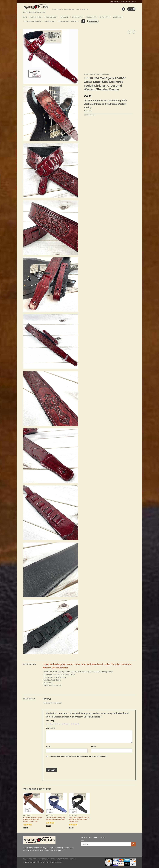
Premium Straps (51, 17)
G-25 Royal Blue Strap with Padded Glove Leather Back (56, 818)
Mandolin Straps (92, 17)
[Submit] (133, 844)
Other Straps (105, 17)
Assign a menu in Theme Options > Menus (123, 2)
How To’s (75, 21)
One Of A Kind (50, 21)
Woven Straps (77, 17)
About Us (33, 859)
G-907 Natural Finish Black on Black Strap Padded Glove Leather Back (79, 819)
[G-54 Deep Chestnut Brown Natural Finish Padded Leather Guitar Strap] (34, 803)
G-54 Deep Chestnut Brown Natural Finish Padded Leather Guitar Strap (33, 819)
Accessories (119, 17)
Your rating (50, 721)
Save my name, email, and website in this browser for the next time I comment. (78, 756)
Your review (51, 728)
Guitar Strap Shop (36, 17)
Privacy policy (43, 859)
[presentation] (61, 763)
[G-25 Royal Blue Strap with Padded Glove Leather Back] (56, 803)
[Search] (83, 21)
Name (49, 747)
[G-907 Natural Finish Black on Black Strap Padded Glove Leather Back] (79, 803)
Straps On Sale (63, 21)
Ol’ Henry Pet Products (34, 21)
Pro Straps (64, 17)
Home (25, 17)
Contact (73, 859)
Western (105, 75)
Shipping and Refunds (60, 859)
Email (93, 747)
